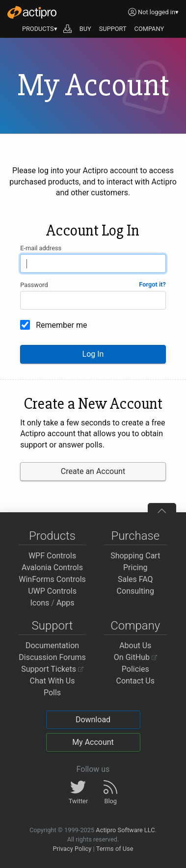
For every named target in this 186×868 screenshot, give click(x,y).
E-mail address (41, 248)
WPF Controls (52, 556)
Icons (40, 603)
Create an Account (93, 471)
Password (34, 285)
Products (52, 536)
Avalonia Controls (52, 567)
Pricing (135, 567)
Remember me (61, 325)
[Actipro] (32, 12)
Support (53, 626)
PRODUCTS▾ (40, 29)
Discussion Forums (52, 657)
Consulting (135, 591)
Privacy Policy (72, 849)
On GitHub (135, 657)
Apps (66, 603)
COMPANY (149, 29)
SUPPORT (113, 29)
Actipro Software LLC (125, 830)
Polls (52, 693)
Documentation (52, 645)
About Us (135, 645)
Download (93, 720)
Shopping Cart (135, 556)
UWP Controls (52, 591)
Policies (135, 669)
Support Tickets (52, 669)
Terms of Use (115, 849)
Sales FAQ (135, 579)
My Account (93, 742)
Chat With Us (53, 681)
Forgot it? (152, 284)
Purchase (135, 536)
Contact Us (135, 681)
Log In (93, 354)
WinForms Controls (52, 579)
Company (135, 626)
